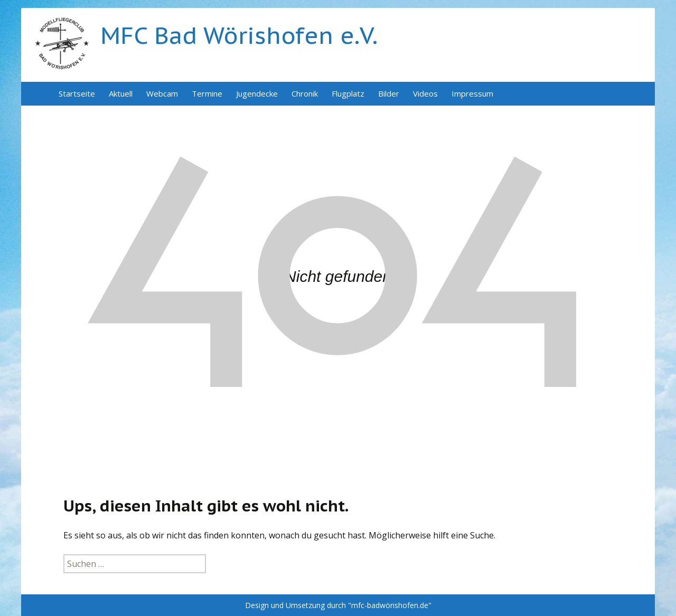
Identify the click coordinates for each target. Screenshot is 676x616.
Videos (425, 93)
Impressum (472, 93)
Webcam (162, 93)
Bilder (389, 93)
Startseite (77, 93)
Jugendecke (257, 93)
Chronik (305, 93)
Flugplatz (348, 93)
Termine (207, 93)
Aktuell (121, 93)
